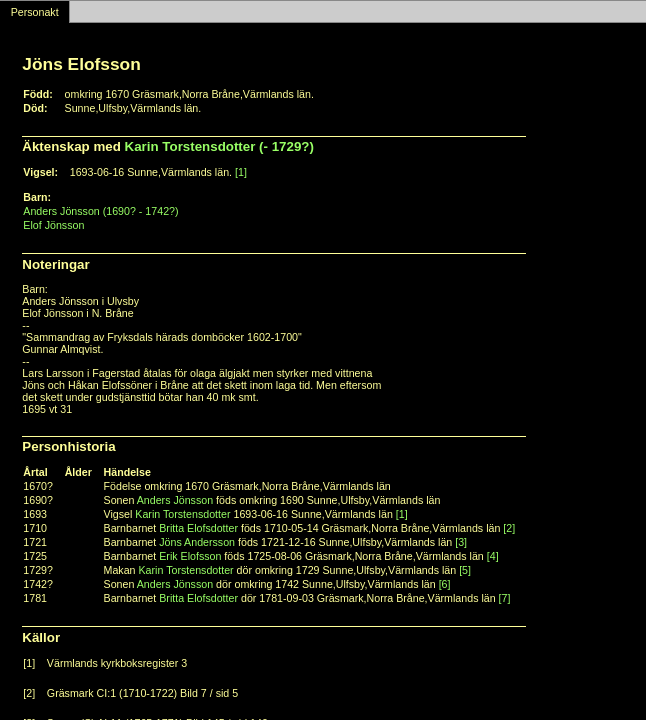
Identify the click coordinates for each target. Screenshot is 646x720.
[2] (509, 528)
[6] (445, 584)
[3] (461, 542)
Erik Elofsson (190, 556)
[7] (505, 598)
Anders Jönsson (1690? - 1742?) (100, 211)
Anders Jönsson (175, 500)
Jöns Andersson (197, 542)
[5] (465, 570)
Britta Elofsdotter (198, 528)
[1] (241, 172)
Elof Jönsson (53, 225)
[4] (493, 556)
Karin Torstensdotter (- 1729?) (219, 146)
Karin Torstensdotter (182, 514)
